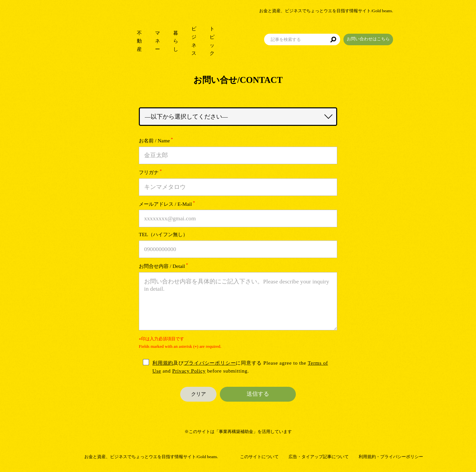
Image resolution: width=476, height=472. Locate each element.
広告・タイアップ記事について (319, 457)
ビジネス (202, 33)
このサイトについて (259, 457)
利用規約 (163, 363)
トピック (235, 33)
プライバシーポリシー (210, 363)
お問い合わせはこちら (398, 31)
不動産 (115, 33)
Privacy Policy (189, 371)
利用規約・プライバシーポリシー (391, 457)
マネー (143, 33)
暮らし (171, 33)
